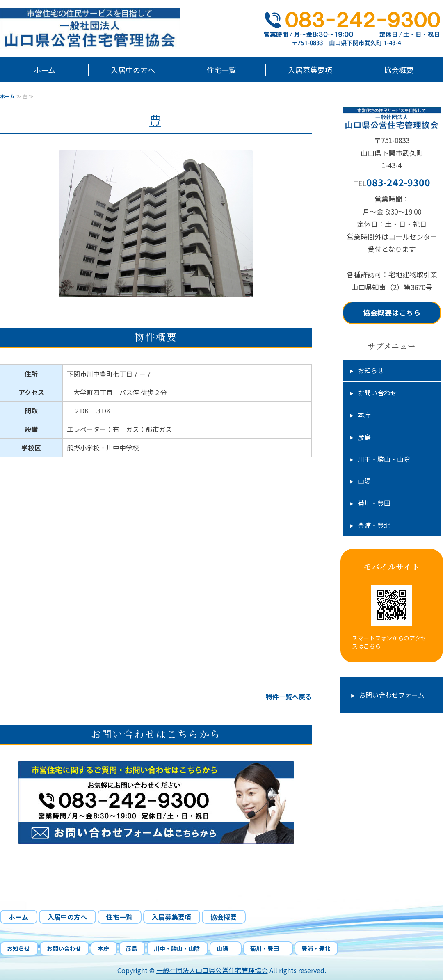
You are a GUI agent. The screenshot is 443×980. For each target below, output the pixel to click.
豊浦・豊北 (374, 525)
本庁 (364, 415)
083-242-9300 (398, 182)
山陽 (368, 481)
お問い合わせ (377, 393)
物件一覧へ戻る (289, 697)
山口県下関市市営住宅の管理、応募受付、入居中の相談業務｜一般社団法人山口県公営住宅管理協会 (103, 29)
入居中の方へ (133, 70)
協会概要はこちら (392, 312)
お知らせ (371, 370)
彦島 (364, 437)
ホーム (45, 70)
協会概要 (399, 70)
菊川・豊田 (377, 503)
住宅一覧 (221, 70)
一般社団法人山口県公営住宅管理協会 (212, 970)
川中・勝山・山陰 (384, 459)
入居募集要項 (310, 70)
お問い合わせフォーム (392, 695)
